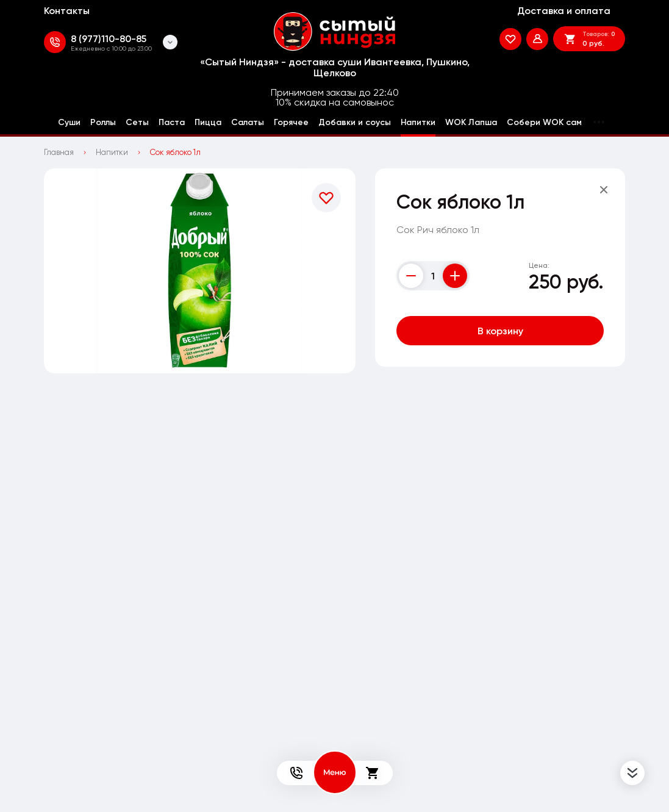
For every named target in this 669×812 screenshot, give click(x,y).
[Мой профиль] (537, 39)
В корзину (500, 331)
